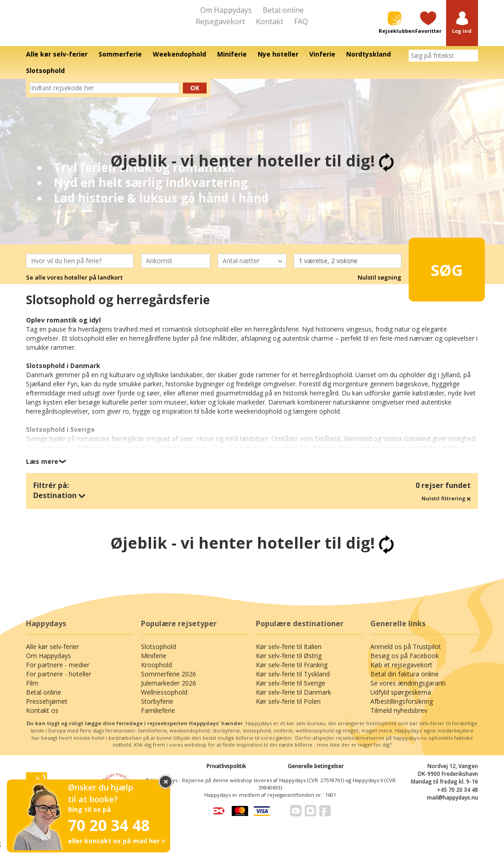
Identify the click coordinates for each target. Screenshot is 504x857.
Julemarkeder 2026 (169, 692)
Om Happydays (226, 10)
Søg (441, 274)
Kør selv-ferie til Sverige (291, 692)
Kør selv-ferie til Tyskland (293, 683)
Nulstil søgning (379, 286)
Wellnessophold (164, 701)
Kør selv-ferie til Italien (289, 655)
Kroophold (156, 673)
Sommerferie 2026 (169, 683)
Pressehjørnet (47, 710)
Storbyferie (157, 710)
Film (32, 692)
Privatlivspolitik (226, 775)
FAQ (301, 21)
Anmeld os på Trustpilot (406, 655)
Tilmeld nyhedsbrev (399, 719)
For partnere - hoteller (59, 683)
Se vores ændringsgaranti (408, 692)
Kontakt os (42, 719)
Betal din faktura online (405, 683)
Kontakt (270, 21)
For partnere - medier (58, 673)
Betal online (283, 10)
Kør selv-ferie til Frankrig (292, 673)
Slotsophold (158, 655)
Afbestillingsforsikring (402, 710)
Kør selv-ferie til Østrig (289, 664)
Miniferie (154, 664)
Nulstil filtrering (446, 506)
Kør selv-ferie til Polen (288, 710)
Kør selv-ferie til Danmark (294, 701)
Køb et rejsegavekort (401, 673)
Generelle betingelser (316, 775)
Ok (195, 96)
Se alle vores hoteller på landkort (74, 286)
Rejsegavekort (220, 21)
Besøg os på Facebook (405, 664)
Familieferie (158, 719)
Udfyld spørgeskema (401, 701)
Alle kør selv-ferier (52, 655)
